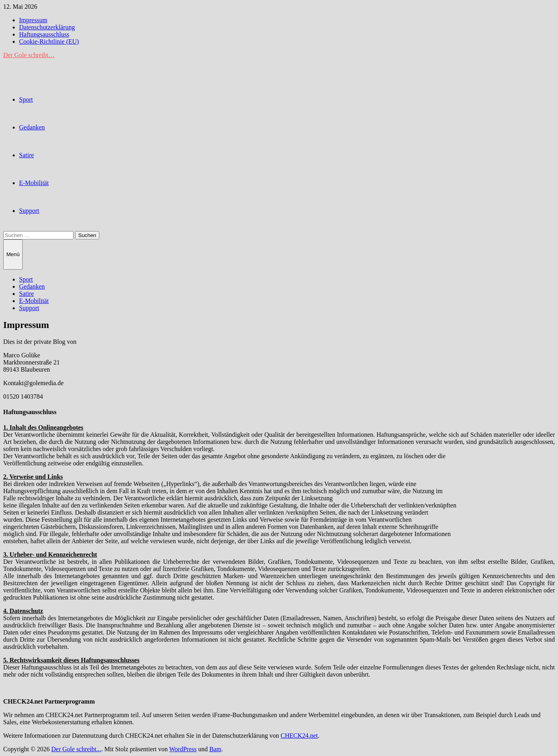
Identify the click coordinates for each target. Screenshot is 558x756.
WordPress (183, 749)
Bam (215, 749)
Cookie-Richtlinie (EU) (49, 41)
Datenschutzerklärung (47, 27)
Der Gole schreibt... (76, 749)
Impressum (33, 20)
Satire (26, 155)
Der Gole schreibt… (29, 55)
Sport (26, 99)
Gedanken (32, 127)
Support (29, 211)
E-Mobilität (34, 183)
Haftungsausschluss (44, 34)
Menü (13, 254)
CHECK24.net (299, 736)
